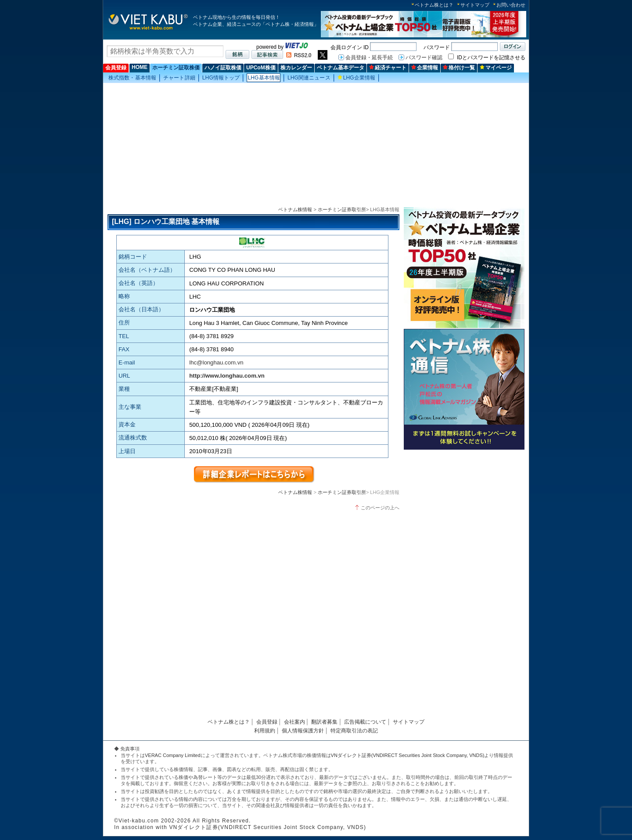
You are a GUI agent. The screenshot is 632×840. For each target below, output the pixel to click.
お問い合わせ (511, 5)
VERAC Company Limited (173, 755)
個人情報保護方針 (303, 731)
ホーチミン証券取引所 (342, 209)
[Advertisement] (316, 145)
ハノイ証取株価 (223, 68)
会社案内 (294, 722)
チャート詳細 (179, 78)
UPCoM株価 (261, 68)
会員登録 (116, 68)
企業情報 (425, 68)
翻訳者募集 (324, 722)
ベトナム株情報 (295, 209)
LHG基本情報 (264, 78)
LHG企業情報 (357, 78)
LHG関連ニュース (309, 78)
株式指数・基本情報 (132, 78)
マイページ (496, 68)
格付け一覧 (459, 68)
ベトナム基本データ (341, 68)
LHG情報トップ (221, 78)
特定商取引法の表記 (354, 731)
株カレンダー (296, 68)
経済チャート (388, 68)
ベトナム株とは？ (434, 5)
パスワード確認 (424, 58)
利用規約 (265, 731)
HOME (140, 67)
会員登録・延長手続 (369, 58)
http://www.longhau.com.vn (227, 376)
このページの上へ (380, 508)
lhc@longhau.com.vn (216, 362)
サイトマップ (475, 5)
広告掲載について (365, 722)
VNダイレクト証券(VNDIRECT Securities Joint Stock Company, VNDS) (408, 755)
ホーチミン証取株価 (176, 68)
